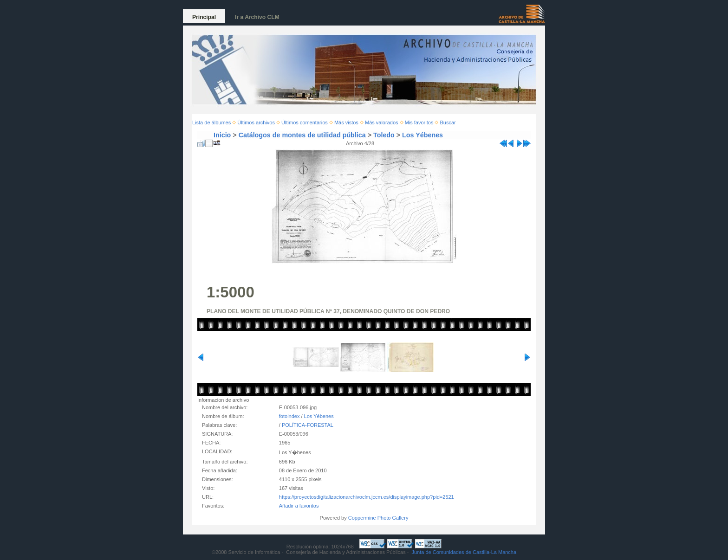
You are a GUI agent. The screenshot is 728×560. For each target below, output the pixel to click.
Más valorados (382, 122)
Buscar (448, 122)
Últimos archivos (256, 122)
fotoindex (289, 416)
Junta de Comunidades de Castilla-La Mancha (464, 552)
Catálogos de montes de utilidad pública (302, 135)
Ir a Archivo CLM (257, 17)
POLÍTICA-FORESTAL (308, 425)
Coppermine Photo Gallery (378, 518)
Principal (204, 17)
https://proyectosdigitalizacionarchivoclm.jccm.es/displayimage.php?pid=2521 (367, 497)
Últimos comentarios (305, 122)
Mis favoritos (419, 122)
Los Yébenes (422, 135)
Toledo (384, 135)
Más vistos (346, 122)
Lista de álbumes (211, 122)
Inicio (222, 135)
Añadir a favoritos (299, 506)
